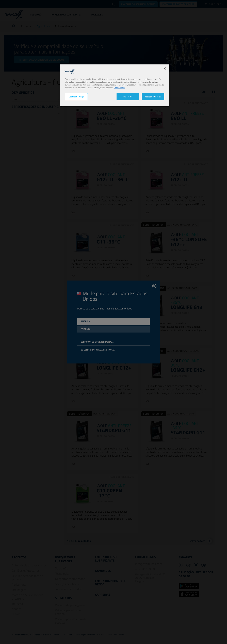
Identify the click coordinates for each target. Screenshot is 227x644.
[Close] (165, 68)
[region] (115, 85)
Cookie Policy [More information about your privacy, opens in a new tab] (119, 88)
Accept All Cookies (153, 97)
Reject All (128, 97)
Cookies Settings (76, 97)
